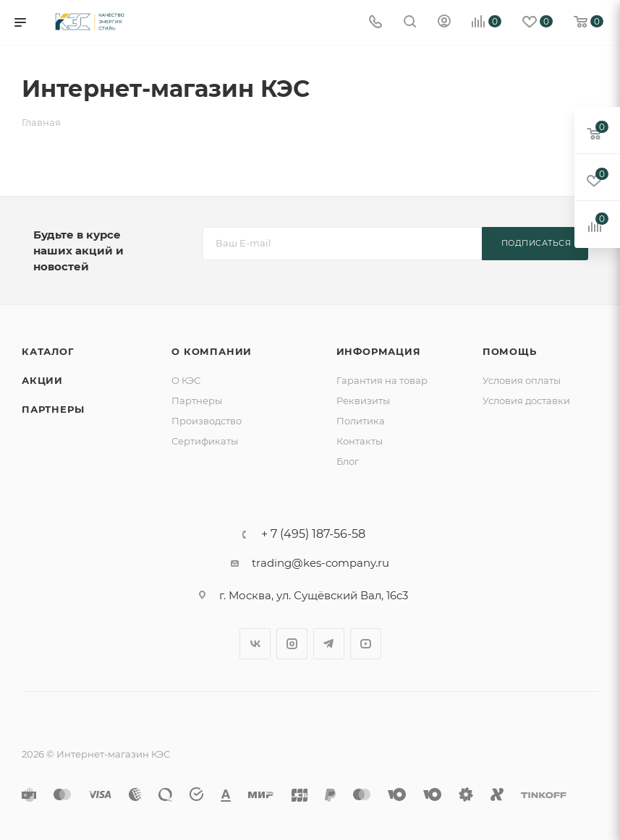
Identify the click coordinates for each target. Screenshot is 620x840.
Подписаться (536, 243)
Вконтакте (255, 644)
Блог (348, 461)
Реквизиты (363, 400)
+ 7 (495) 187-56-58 (313, 534)
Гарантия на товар (382, 380)
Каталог (48, 351)
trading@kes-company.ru (320, 563)
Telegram (329, 644)
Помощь (510, 351)
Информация (379, 351)
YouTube (366, 644)
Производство (207, 421)
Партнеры (53, 409)
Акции (42, 380)
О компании (212, 351)
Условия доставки (526, 400)
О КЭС (186, 380)
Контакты (360, 441)
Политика (361, 421)
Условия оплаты (522, 380)
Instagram (292, 644)
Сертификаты (205, 441)
